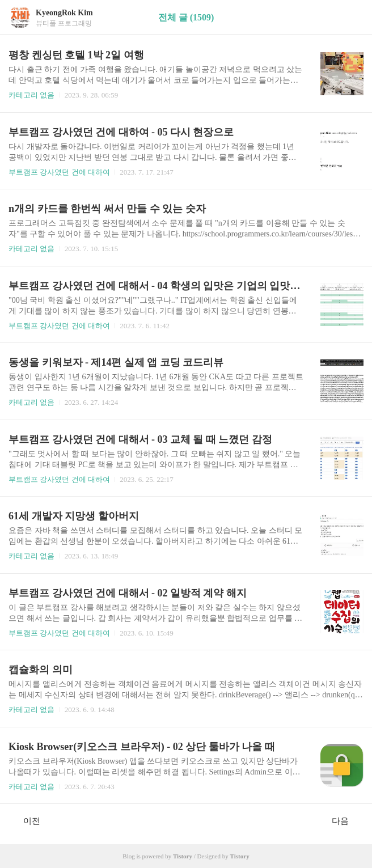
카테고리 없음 (31, 95)
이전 (26, 820)
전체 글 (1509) (186, 17)
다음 (346, 820)
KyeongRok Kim (64, 13)
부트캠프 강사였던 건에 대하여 (59, 172)
